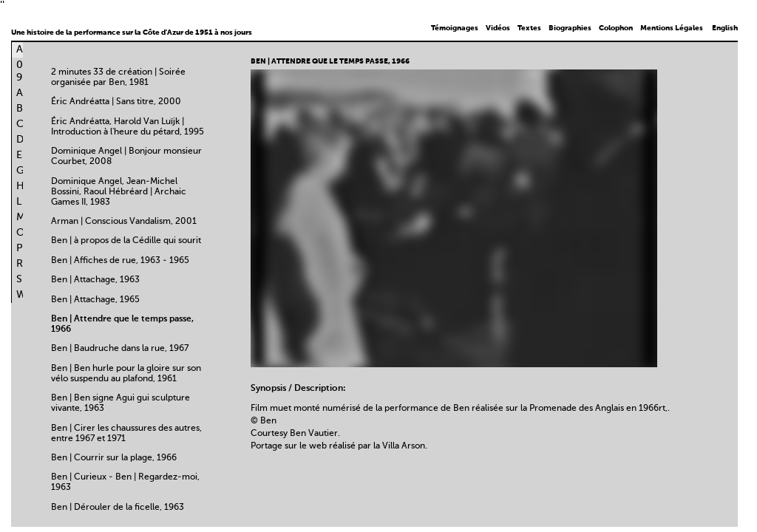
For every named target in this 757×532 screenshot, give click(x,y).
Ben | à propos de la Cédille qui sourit (126, 241)
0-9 (22, 71)
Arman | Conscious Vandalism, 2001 (124, 222)
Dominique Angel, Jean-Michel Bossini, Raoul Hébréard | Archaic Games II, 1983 (119, 192)
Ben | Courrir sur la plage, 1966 (114, 458)
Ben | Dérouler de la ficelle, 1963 (118, 508)
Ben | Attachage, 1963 (95, 280)
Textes (529, 28)
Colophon (616, 28)
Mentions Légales (672, 28)
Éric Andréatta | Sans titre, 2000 (116, 102)
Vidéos (498, 28)
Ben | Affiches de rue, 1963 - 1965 (120, 261)
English (725, 28)
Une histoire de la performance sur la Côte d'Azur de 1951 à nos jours (132, 33)
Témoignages (455, 28)
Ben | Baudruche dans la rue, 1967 (120, 349)
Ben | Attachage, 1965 (95, 300)
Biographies (570, 28)
